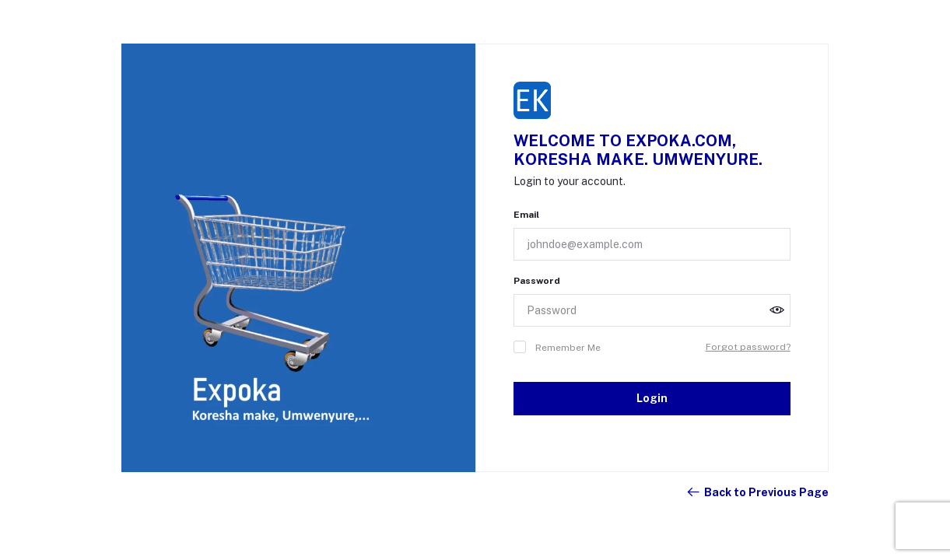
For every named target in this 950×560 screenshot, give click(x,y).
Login (652, 398)
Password (537, 281)
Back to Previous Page (757, 492)
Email (526, 215)
